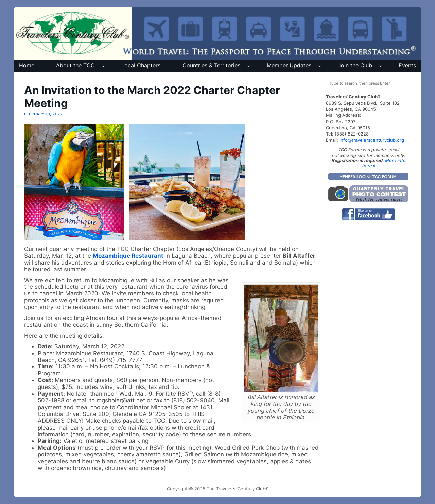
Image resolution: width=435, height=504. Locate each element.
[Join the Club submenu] (380, 66)
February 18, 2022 (43, 114)
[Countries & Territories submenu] (249, 66)
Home (27, 65)
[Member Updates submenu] (320, 66)
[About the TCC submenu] (103, 66)
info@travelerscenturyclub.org (372, 140)
